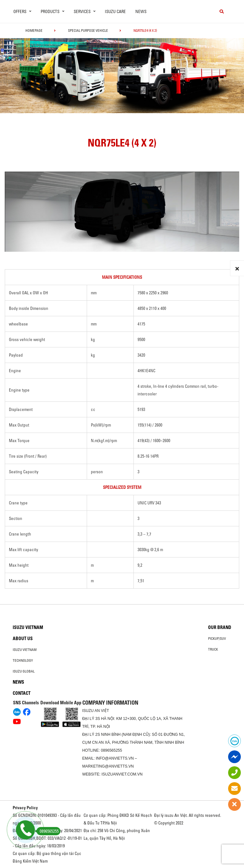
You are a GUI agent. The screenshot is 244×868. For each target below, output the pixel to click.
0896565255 (111, 750)
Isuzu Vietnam (28, 627)
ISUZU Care (115, 11)
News (141, 11)
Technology (23, 660)
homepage (34, 31)
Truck (213, 649)
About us (23, 639)
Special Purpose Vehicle (88, 31)
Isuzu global (24, 671)
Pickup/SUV (217, 639)
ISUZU (88, 711)
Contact (22, 693)
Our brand (220, 627)
